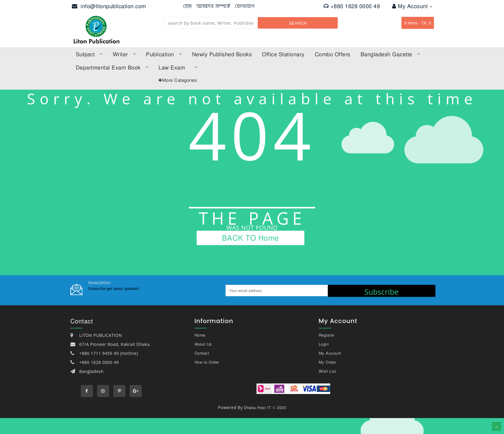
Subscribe (381, 292)
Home (200, 335)
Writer (124, 54)
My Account (412, 6)
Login (324, 344)
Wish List (328, 371)
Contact (202, 353)
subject (89, 54)
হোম (187, 6)
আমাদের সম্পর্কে (213, 6)
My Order (327, 362)
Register (327, 335)
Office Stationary (283, 54)
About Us (203, 344)
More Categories (180, 80)
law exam (178, 67)
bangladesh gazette (390, 54)
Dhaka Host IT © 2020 (265, 408)
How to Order (207, 362)
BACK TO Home (250, 238)
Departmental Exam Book (112, 67)
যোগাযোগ (245, 6)
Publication (164, 54)
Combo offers (333, 54)
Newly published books (222, 54)
